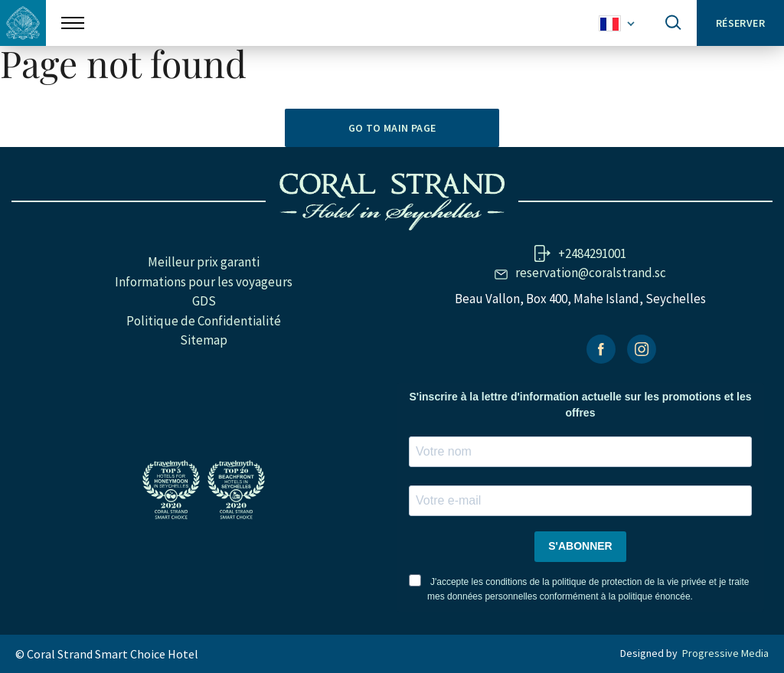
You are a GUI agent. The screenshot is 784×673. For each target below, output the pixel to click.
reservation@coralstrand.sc (591, 273)
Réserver (740, 23)
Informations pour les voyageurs (204, 282)
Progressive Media (725, 653)
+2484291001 (592, 253)
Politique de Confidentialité (204, 321)
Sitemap (204, 340)
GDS (204, 301)
